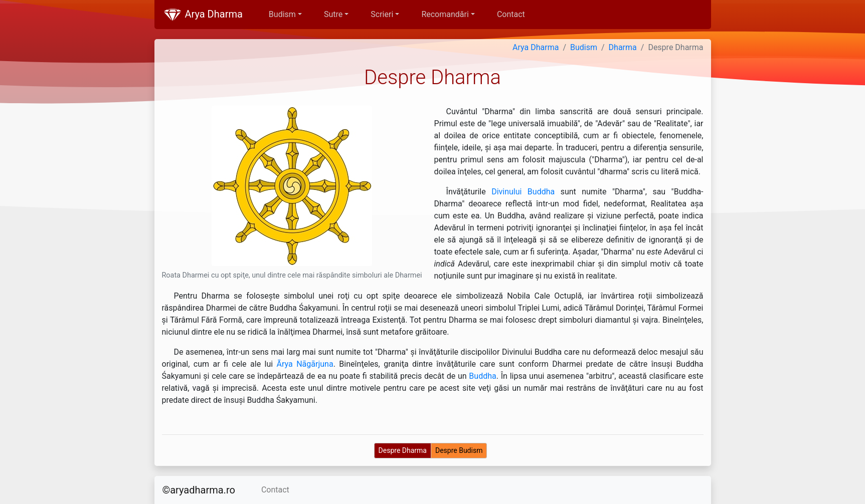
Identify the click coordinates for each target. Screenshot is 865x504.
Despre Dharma (403, 450)
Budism (584, 47)
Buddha (482, 376)
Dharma (623, 47)
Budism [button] (282, 14)
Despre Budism (459, 450)
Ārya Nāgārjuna (305, 364)
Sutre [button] (333, 14)
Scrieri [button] (382, 14)
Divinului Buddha (523, 192)
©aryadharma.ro (199, 490)
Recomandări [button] (445, 14)
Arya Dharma (203, 15)
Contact (511, 14)
